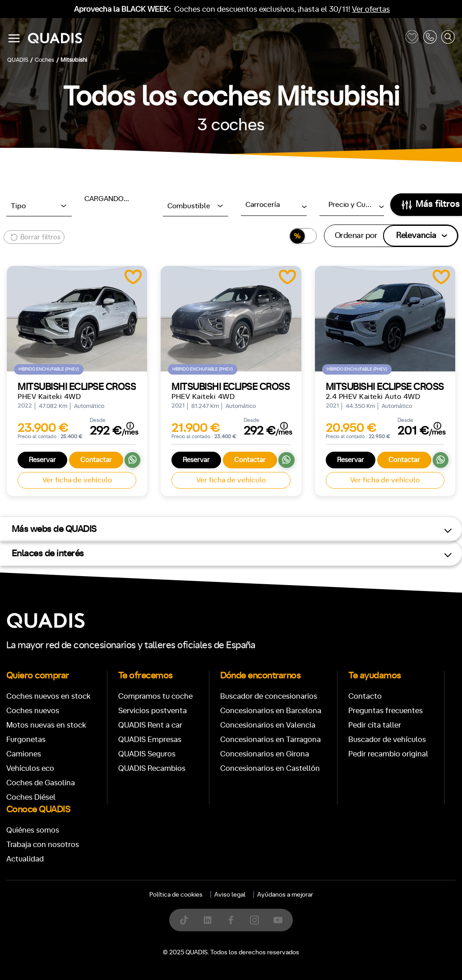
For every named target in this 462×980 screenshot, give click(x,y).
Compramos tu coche (155, 696)
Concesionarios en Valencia (268, 725)
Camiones (24, 754)
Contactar (96, 460)
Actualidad (25, 859)
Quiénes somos (33, 830)
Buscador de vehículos (387, 740)
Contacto (365, 696)
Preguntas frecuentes (386, 711)
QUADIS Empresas (150, 740)
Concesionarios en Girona (265, 754)
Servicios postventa (152, 711)
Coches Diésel (31, 797)
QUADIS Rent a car (150, 725)
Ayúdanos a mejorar (285, 895)
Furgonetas (26, 740)
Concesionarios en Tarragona (270, 740)
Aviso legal (230, 895)
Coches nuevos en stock (49, 696)
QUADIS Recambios (152, 768)
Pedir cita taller (375, 725)
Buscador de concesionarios (269, 696)
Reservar (42, 460)
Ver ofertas (371, 9)
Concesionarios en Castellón (270, 768)
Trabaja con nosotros (43, 845)
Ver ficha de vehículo (77, 480)
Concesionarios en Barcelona (271, 711)
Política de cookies (176, 895)
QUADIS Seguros (147, 754)
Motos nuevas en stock (46, 725)
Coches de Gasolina (41, 783)
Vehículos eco (30, 768)
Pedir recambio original (388, 754)
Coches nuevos (33, 711)
